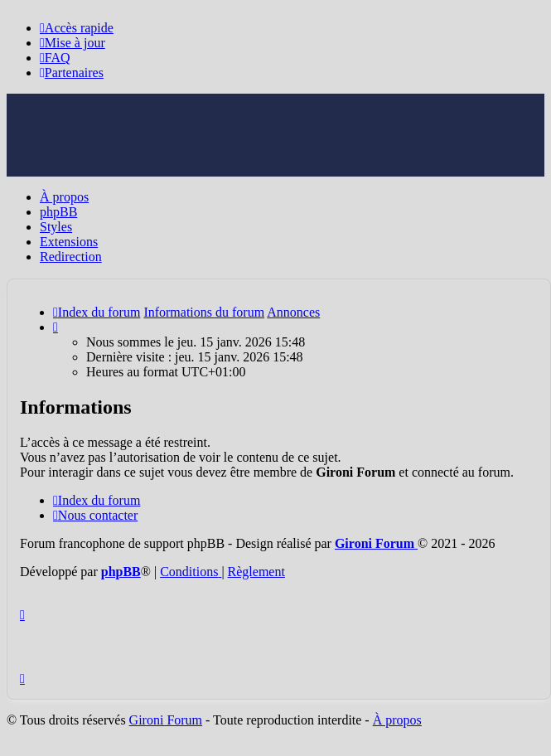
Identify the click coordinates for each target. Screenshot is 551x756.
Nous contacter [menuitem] (95, 515)
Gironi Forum (166, 720)
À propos (64, 197)
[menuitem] (72, 43)
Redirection (71, 257)
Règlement (256, 572)
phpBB (58, 212)
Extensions (69, 242)
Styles (56, 227)
